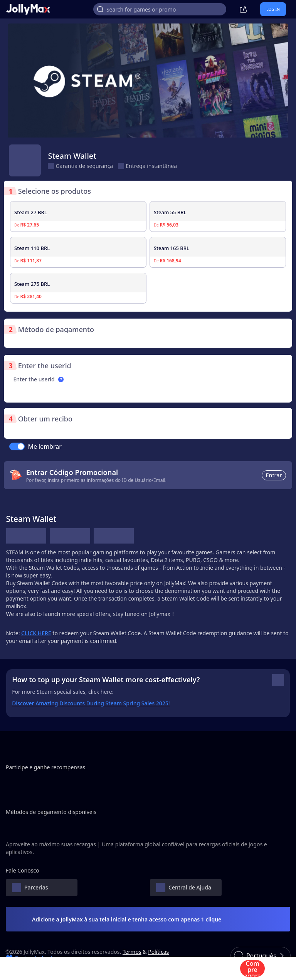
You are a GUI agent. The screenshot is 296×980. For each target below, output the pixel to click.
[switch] (17, 446)
